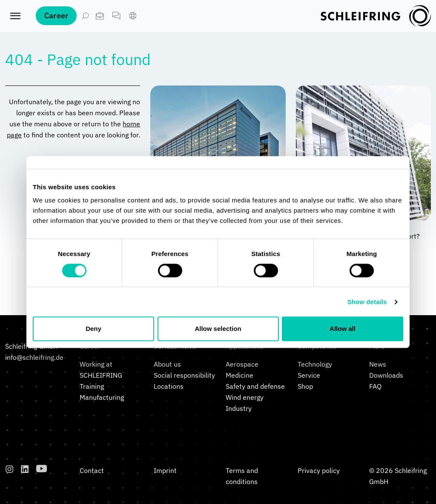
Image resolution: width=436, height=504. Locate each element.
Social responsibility (184, 375)
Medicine (240, 375)
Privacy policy (319, 470)
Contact (92, 470)
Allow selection (218, 329)
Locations (169, 386)
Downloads (386, 375)
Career (56, 21)
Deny (93, 329)
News (378, 364)
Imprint (165, 470)
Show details (367, 302)
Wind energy (245, 397)
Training (92, 386)
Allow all (343, 329)
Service (309, 375)
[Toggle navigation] (15, 21)
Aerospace (242, 364)
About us (167, 364)
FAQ (375, 386)
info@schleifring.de (34, 357)
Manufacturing (102, 397)
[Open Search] (85, 21)
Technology (315, 364)
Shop (305, 386)
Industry (239, 408)
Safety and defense (255, 386)
